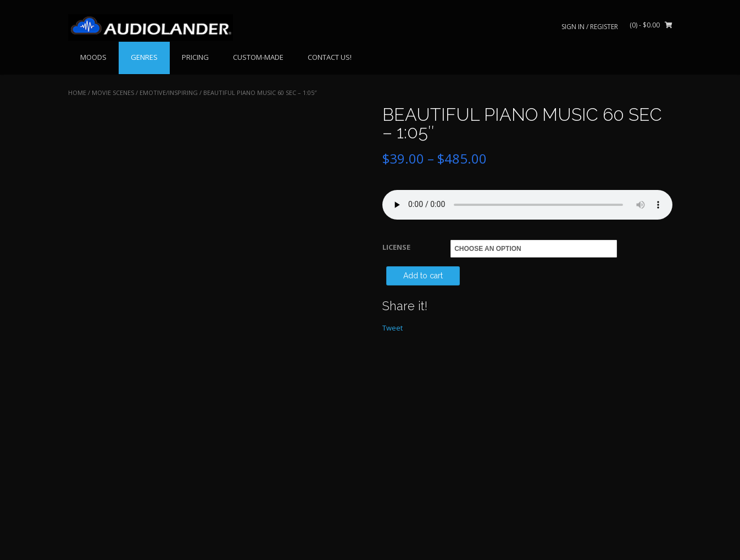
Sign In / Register (590, 27)
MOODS (93, 57)
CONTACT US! (330, 57)
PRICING (195, 57)
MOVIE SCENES (113, 93)
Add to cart (423, 276)
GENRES (144, 57)
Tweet (393, 328)
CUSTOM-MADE (258, 57)
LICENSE (396, 247)
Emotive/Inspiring (169, 93)
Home (77, 93)
